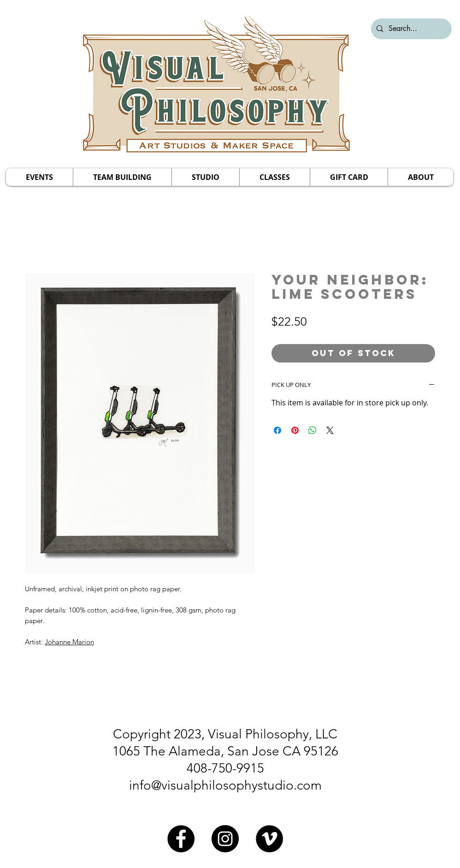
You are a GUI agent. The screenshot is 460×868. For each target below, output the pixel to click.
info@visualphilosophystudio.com (225, 785)
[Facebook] (181, 839)
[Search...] (410, 29)
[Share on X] (330, 430)
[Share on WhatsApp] (313, 430)
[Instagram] (225, 839)
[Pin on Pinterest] (295, 430)
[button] (39, 177)
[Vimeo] (269, 839)
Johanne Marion (69, 642)
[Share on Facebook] (277, 430)
